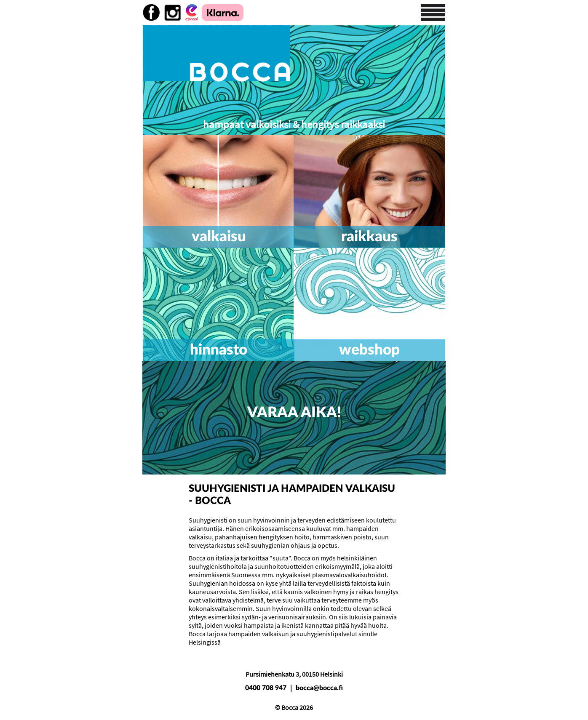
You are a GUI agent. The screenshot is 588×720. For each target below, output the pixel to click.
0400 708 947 (266, 688)
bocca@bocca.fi (319, 688)
